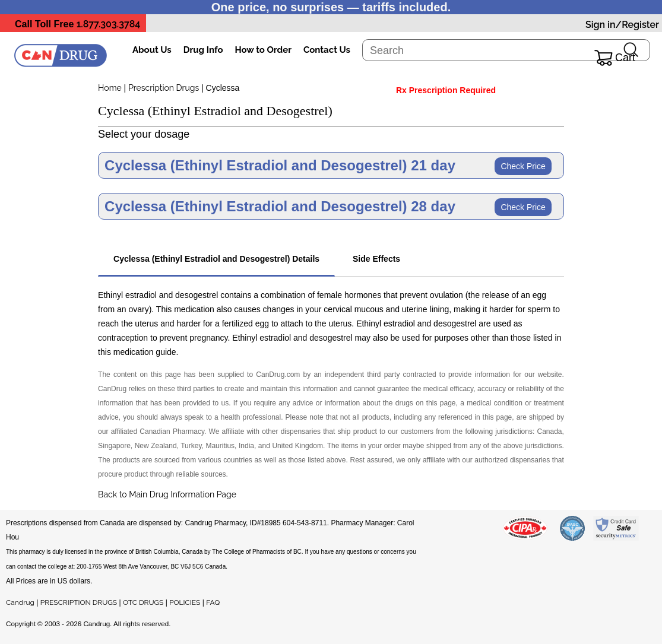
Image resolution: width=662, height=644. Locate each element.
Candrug (20, 602)
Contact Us (327, 50)
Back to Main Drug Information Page (167, 494)
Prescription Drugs (164, 88)
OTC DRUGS (143, 602)
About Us (152, 50)
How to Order (263, 50)
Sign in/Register (622, 25)
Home (110, 88)
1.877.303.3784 (109, 24)
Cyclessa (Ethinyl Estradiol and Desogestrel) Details (216, 259)
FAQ (213, 602)
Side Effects (376, 259)
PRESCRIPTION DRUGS (79, 602)
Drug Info (203, 50)
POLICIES (185, 602)
